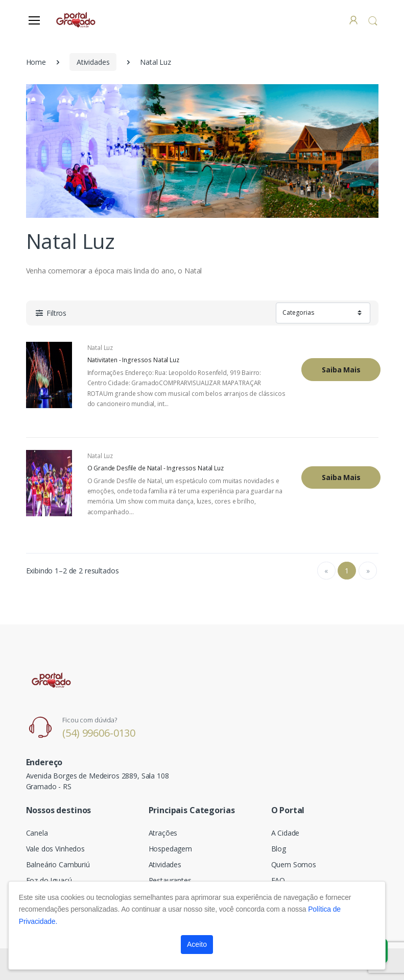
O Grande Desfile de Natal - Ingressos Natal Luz (156, 468)
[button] (373, 21)
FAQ (278, 880)
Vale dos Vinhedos (56, 849)
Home (36, 62)
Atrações (163, 833)
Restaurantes (170, 880)
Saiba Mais (341, 370)
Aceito (197, 944)
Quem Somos (294, 864)
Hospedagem (171, 849)
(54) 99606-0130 (99, 733)
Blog (279, 849)
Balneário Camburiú (58, 864)
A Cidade (286, 833)
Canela (37, 833)
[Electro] (77, 20)
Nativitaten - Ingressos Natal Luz (133, 360)
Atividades (93, 62)
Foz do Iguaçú (49, 880)
